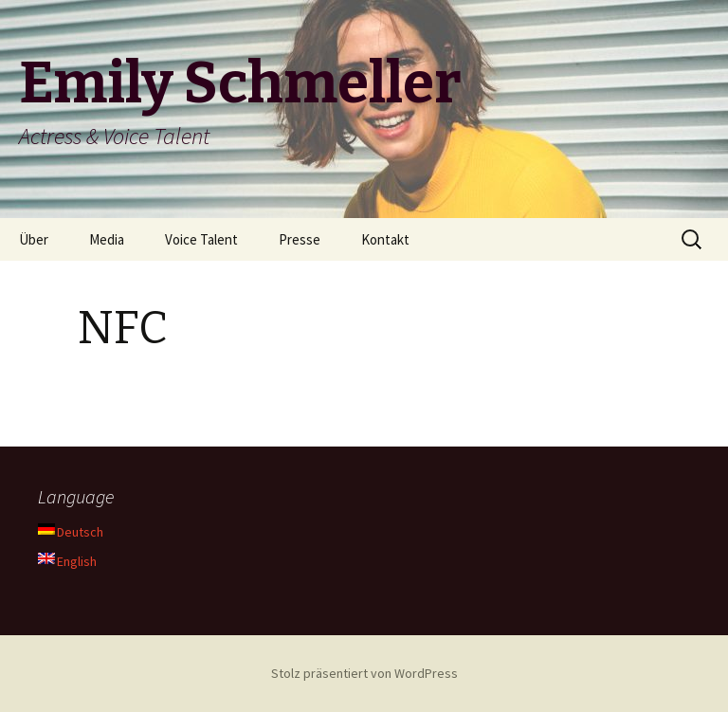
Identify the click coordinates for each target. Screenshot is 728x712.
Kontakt (385, 239)
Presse (300, 239)
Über (34, 239)
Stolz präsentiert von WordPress (364, 673)
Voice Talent (201, 239)
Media (107, 239)
